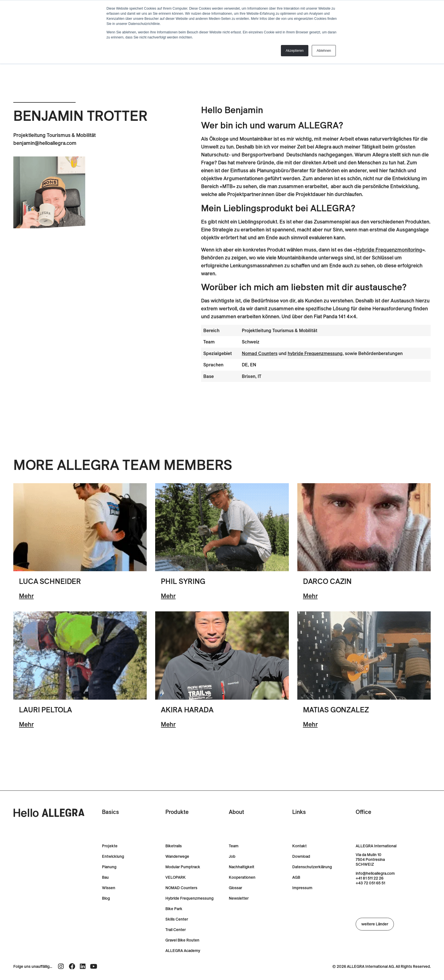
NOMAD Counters (181, 888)
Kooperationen (242, 877)
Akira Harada (187, 710)
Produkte (177, 812)
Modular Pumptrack (183, 867)
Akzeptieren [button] (295, 51)
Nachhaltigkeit (242, 867)
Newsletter (239, 898)
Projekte (110, 846)
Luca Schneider (50, 581)
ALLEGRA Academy (183, 951)
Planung (109, 867)
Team (234, 846)
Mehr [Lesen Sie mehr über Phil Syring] (168, 596)
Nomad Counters (260, 353)
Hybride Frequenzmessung (189, 898)
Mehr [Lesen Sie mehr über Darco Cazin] (310, 596)
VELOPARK (176, 877)
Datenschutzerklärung (312, 867)
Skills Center (177, 919)
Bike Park (174, 909)
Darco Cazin (327, 581)
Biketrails (174, 846)
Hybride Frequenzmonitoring (389, 250)
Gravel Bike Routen (182, 940)
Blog (106, 898)
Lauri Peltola (45, 710)
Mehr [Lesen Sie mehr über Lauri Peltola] (26, 724)
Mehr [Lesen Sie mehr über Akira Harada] (168, 724)
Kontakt (299, 846)
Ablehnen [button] (324, 51)
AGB (296, 877)
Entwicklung (113, 857)
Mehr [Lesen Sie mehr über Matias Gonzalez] (310, 724)
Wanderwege (177, 857)
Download (301, 857)
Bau (105, 877)
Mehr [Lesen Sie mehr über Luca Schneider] (26, 596)
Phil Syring (183, 581)
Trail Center (176, 930)
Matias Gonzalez (336, 710)
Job (232, 857)
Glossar (235, 888)
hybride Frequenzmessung (315, 353)
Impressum (302, 888)
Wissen (109, 888)
